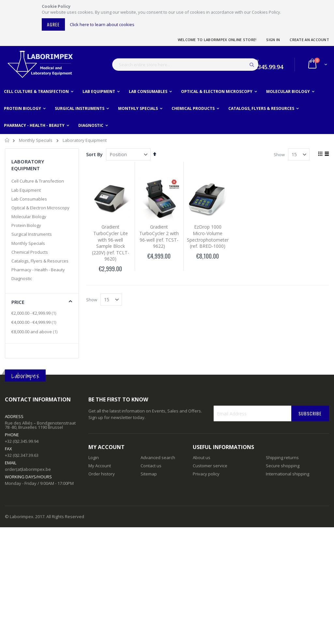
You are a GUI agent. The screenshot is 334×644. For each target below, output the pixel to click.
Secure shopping (283, 466)
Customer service (210, 466)
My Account (100, 466)
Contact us (151, 466)
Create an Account (309, 40)
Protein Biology (26, 225)
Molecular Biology (29, 217)
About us (202, 457)
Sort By (94, 154)
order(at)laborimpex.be (28, 469)
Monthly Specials (36, 140)
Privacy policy (206, 474)
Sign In (273, 40)
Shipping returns (282, 457)
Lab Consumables (29, 199)
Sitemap (149, 474)
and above (35, 332)
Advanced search (158, 457)
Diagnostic (22, 278)
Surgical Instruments (32, 234)
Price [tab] (18, 302)
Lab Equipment (26, 190)
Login (94, 457)
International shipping (288, 474)
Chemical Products (30, 252)
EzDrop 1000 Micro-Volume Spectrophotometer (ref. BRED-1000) (208, 236)
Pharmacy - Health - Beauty (38, 270)
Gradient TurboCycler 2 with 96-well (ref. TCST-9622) (159, 236)
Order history (102, 474)
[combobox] (185, 65)
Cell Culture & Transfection (38, 181)
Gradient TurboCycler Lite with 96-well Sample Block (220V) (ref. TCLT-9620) (111, 243)
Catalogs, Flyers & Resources (40, 261)
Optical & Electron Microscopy (40, 208)
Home (7, 141)
